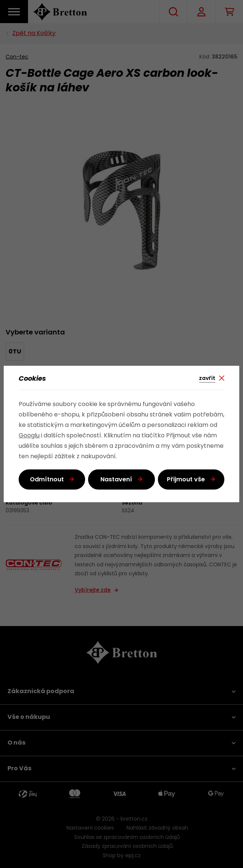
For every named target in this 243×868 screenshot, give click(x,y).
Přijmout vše (186, 480)
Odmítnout (47, 480)
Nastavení (116, 480)
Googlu (29, 436)
